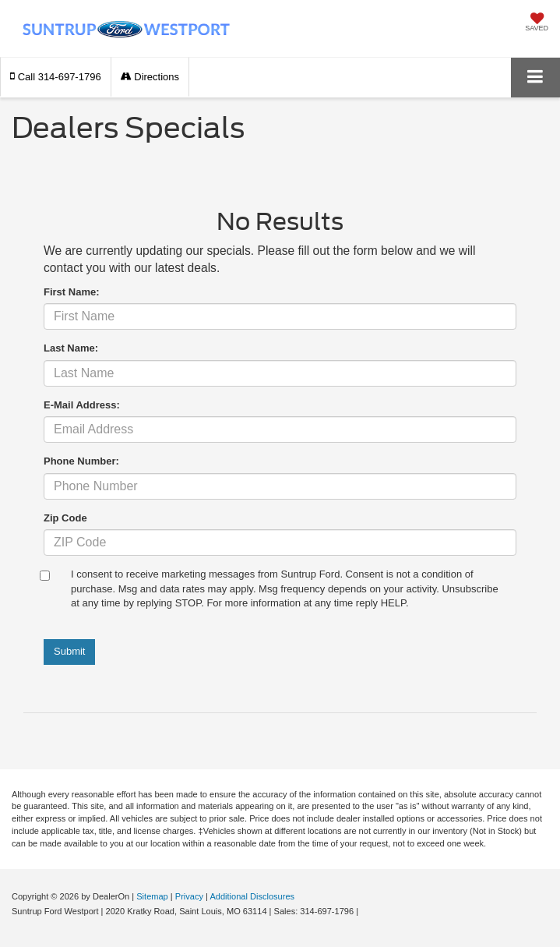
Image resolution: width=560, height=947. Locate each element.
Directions (150, 77)
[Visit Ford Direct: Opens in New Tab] (365, 911)
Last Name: (71, 348)
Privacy (189, 896)
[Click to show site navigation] (535, 78)
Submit (69, 651)
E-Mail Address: (82, 405)
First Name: (72, 292)
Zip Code (65, 518)
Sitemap (152, 896)
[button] (56, 77)
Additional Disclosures (252, 896)
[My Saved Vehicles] (537, 23)
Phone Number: (81, 461)
